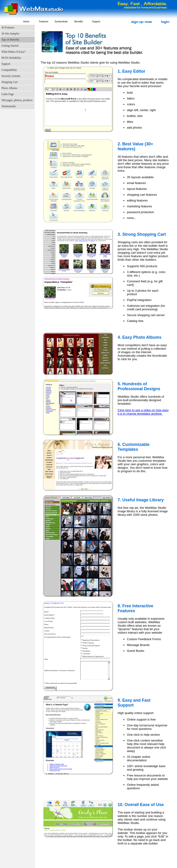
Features (44, 22)
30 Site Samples (10, 34)
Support (96, 22)
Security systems (11, 76)
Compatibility (9, 70)
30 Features (8, 27)
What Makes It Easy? (13, 52)
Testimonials (9, 106)
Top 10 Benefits (10, 40)
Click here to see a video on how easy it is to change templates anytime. (143, 412)
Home (26, 22)
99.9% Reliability (11, 58)
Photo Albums (9, 88)
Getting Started (10, 46)
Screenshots (61, 22)
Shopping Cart (10, 82)
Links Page (8, 94)
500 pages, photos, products (17, 100)
